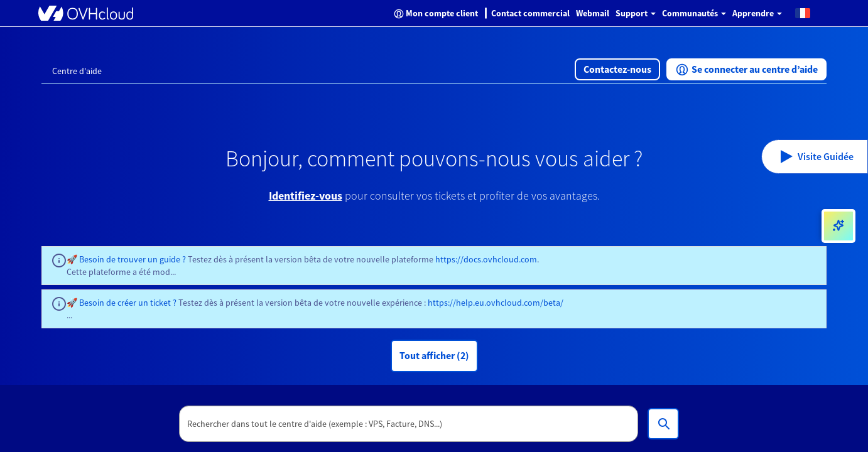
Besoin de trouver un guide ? (133, 259)
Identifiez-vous (306, 196)
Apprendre (757, 13)
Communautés (694, 13)
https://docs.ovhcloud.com (486, 259)
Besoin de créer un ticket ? (128, 303)
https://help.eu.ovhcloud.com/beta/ (496, 303)
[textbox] (409, 424)
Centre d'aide (77, 71)
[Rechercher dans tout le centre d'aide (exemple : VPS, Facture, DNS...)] (663, 424)
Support (636, 13)
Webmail (593, 13)
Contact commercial (530, 13)
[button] (803, 13)
